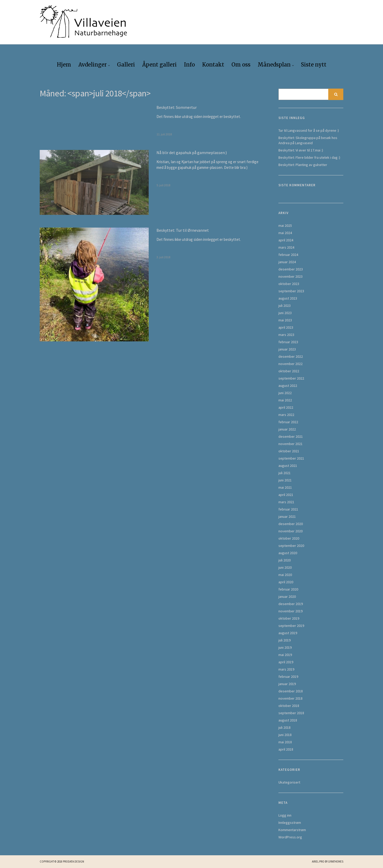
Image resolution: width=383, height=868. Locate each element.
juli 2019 (285, 640)
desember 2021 (291, 436)
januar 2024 (287, 262)
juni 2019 (285, 647)
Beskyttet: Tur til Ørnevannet (183, 230)
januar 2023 (287, 349)
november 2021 (290, 444)
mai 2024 (285, 233)
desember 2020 (291, 524)
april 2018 (286, 749)
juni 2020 (285, 567)
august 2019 (288, 633)
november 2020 (290, 531)
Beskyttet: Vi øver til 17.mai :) (301, 150)
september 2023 (291, 291)
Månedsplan (274, 65)
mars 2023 (286, 335)
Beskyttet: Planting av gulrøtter (303, 165)
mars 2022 (286, 415)
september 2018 (291, 713)
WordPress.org (290, 837)
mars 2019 (286, 669)
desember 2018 (291, 691)
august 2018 (288, 720)
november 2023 (290, 276)
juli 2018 (285, 727)
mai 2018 (285, 742)
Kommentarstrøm (292, 830)
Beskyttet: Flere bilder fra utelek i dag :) (309, 157)
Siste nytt (314, 65)
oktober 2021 (289, 451)
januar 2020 (287, 597)
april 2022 (286, 407)
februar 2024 (288, 255)
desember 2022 (291, 356)
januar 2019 (287, 684)
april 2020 (286, 582)
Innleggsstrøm (290, 823)
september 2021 (291, 458)
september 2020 (291, 546)
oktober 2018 (289, 706)
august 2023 (288, 298)
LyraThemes (336, 862)
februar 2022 (288, 422)
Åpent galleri (159, 65)
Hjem (64, 65)
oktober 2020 (289, 538)
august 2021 (288, 466)
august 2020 (288, 553)
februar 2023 (288, 342)
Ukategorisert (289, 782)
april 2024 (286, 240)
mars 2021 (286, 502)
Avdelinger (93, 65)
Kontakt (213, 65)
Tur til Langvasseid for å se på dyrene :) (309, 130)
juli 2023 (285, 306)
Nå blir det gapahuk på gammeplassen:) (192, 153)
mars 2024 (286, 247)
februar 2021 (288, 509)
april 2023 (286, 327)
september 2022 (291, 378)
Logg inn (285, 815)
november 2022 (290, 364)
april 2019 (286, 662)
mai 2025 (285, 226)
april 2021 (286, 495)
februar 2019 (288, 677)
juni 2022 (285, 393)
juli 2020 (285, 560)
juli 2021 (285, 473)
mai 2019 (285, 655)
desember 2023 (291, 269)
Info (189, 65)
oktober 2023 (289, 284)
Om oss (241, 65)
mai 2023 (285, 320)
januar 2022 (287, 429)
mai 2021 (285, 487)
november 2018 (290, 698)
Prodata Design (73, 862)
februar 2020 (288, 589)
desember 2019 (291, 604)
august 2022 (288, 386)
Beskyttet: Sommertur (177, 107)
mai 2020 (285, 575)
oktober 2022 (289, 371)
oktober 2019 (289, 618)
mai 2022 (285, 400)
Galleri (126, 65)
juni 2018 (285, 735)
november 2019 (290, 611)
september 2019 (291, 626)
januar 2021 (287, 516)
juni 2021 (285, 480)
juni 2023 (285, 313)
